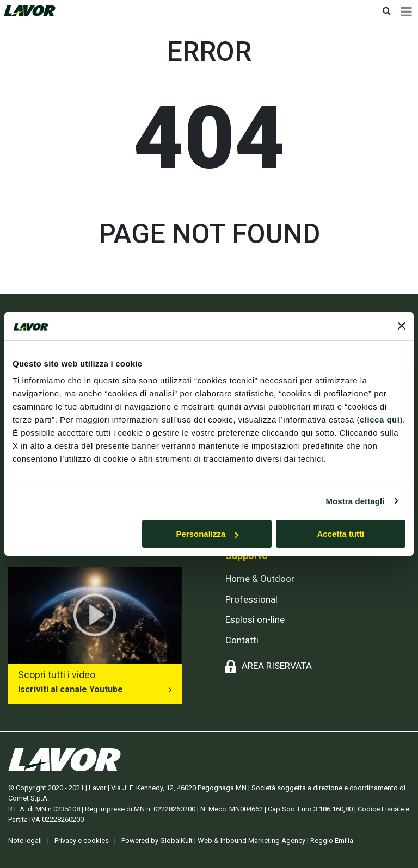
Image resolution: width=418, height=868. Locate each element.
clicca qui (380, 420)
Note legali (25, 841)
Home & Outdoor (260, 579)
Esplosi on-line (255, 619)
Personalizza (207, 534)
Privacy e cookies (82, 841)
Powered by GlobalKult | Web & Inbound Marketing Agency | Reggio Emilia (237, 841)
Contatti (242, 640)
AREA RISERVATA (277, 666)
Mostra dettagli (355, 501)
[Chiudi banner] (402, 326)
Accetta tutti (341, 534)
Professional (251, 599)
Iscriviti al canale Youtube (70, 689)
